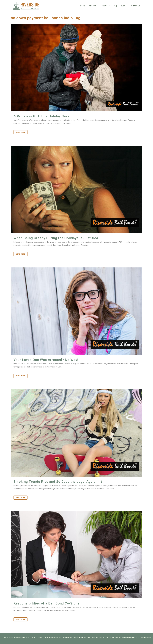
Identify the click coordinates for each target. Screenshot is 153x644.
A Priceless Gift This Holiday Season (44, 116)
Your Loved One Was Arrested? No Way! (46, 360)
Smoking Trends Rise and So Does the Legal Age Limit (58, 482)
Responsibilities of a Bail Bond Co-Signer (47, 603)
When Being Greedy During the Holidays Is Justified (56, 238)
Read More (20, 132)
